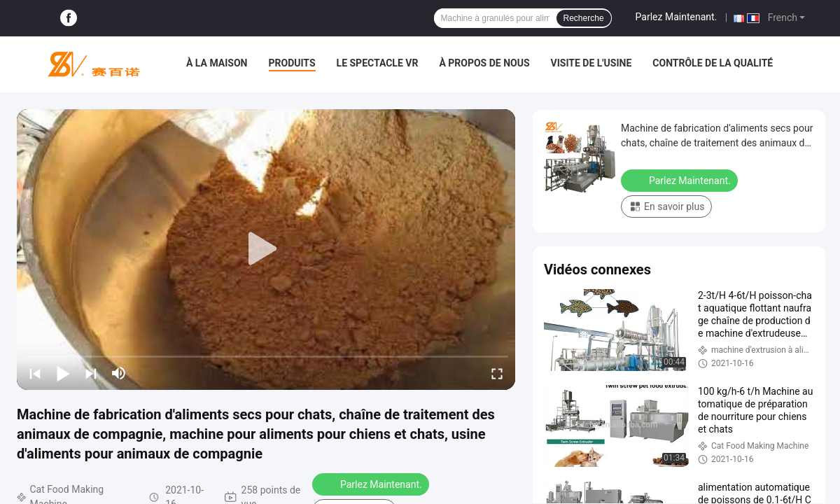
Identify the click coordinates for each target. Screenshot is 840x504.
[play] (266, 249)
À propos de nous (484, 63)
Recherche (584, 18)
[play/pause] (63, 373)
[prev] (35, 373)
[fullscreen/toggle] (497, 373)
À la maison (217, 63)
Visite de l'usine (591, 63)
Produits (292, 63)
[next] (91, 373)
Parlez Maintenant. (677, 17)
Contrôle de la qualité (713, 63)
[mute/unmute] (119, 373)
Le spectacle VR (378, 63)
